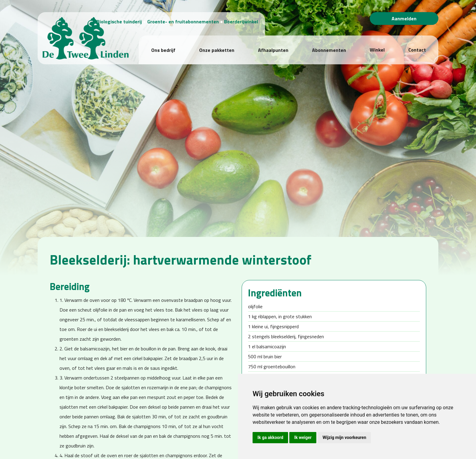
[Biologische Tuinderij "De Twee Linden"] (77, 33)
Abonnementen (329, 43)
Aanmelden (404, 19)
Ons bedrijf (163, 43)
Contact (417, 43)
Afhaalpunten (273, 43)
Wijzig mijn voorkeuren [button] (344, 437)
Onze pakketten (217, 43)
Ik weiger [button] (303, 437)
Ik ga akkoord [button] (270, 437)
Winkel (377, 43)
